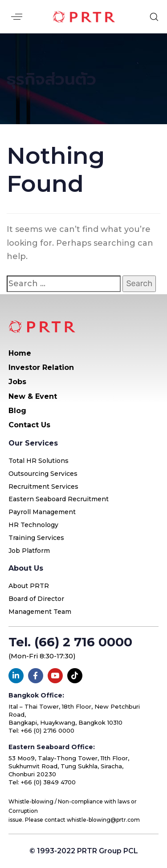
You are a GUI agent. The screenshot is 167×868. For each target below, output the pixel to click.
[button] (17, 17)
